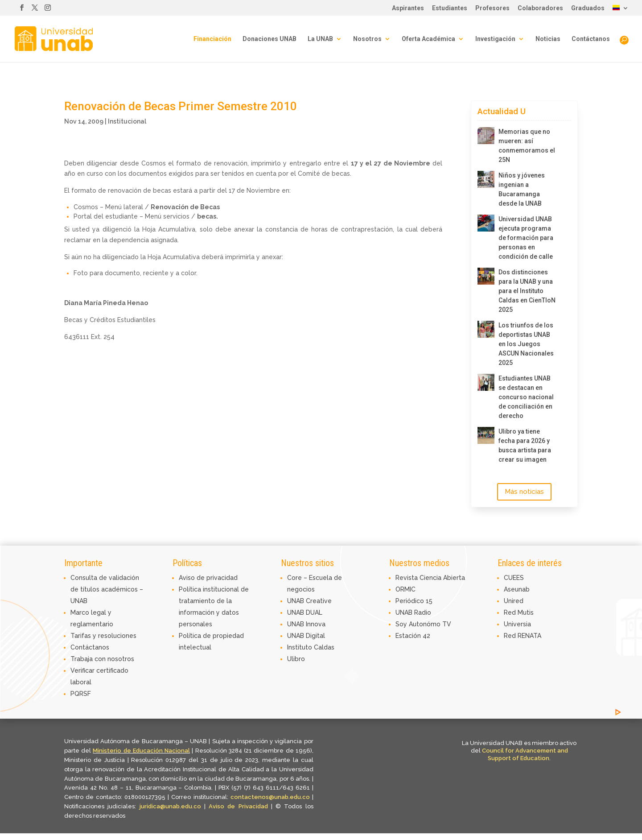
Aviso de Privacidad (240, 806)
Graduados (588, 8)
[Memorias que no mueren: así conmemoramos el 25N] (486, 136)
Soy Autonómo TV (423, 624)
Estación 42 (413, 636)
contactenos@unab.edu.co (270, 797)
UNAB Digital (306, 636)
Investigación (495, 39)
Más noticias (524, 492)
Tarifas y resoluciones (103, 636)
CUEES (514, 578)
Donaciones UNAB (270, 39)
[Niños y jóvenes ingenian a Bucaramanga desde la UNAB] (486, 179)
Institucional (127, 121)
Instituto (300, 647)
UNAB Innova (306, 624)
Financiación (212, 39)
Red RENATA (523, 636)
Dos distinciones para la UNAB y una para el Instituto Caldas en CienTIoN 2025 (527, 291)
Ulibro (296, 659)
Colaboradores (540, 8)
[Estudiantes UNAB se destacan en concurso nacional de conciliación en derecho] (486, 382)
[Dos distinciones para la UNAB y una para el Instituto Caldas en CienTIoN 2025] (486, 276)
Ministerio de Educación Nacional (141, 751)
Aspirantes (408, 8)
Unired (514, 601)
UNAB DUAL (305, 612)
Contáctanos (591, 39)
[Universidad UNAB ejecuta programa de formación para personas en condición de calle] (486, 223)
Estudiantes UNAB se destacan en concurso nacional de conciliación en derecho (526, 397)
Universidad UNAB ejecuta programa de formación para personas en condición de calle (526, 238)
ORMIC (405, 589)
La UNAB (320, 39)
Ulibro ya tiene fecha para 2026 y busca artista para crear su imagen (525, 445)
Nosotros (367, 39)
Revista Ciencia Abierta (430, 578)
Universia (517, 624)
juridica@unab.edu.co (170, 806)
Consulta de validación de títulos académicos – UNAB (107, 589)
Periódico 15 (414, 601)
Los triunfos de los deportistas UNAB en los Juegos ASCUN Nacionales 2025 (526, 344)
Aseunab (517, 589)
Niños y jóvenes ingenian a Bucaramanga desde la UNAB (522, 189)
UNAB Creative (309, 601)
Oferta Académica (428, 39)
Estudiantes (450, 8)
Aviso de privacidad (208, 578)
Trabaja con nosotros (102, 659)
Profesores (492, 8)
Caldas (324, 647)
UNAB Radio (413, 612)
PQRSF (81, 694)
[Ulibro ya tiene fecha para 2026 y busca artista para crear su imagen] (486, 435)
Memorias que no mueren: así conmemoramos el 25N (527, 146)
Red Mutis (519, 612)
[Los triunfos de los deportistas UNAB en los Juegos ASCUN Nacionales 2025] (486, 329)
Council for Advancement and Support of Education (525, 754)
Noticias (548, 39)
